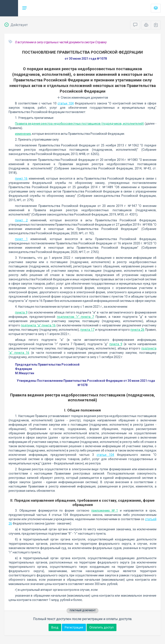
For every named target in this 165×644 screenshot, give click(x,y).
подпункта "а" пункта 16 (38, 325)
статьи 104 (66, 103)
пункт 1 (21, 239)
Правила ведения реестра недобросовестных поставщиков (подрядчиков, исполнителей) (79, 124)
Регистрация (74, 627)
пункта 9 (21, 312)
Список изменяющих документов (83, 98)
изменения (23, 134)
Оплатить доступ (102, 627)
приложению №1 (105, 511)
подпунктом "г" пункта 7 (76, 317)
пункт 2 (21, 220)
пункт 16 (21, 178)
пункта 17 (87, 330)
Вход (55, 627)
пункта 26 (137, 330)
